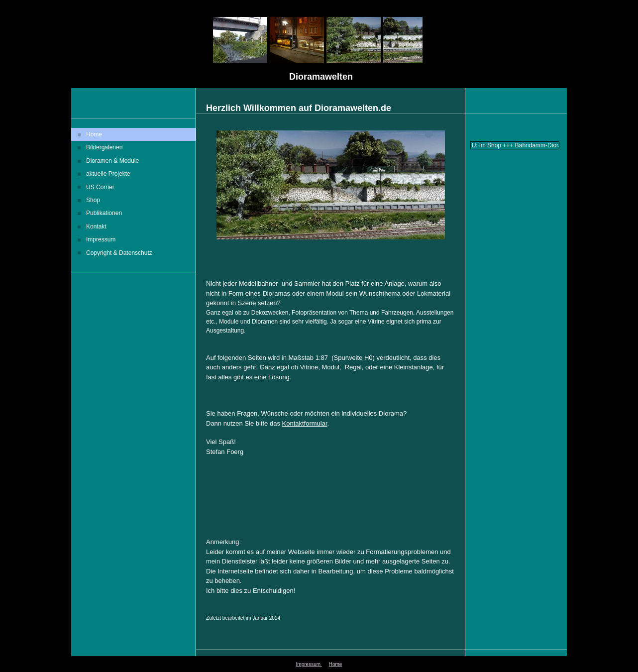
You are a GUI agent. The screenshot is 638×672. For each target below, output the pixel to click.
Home (94, 134)
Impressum (101, 239)
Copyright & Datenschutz (119, 253)
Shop (93, 200)
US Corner (100, 187)
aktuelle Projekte (108, 174)
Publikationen (104, 213)
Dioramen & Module (112, 161)
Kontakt (96, 226)
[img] (319, 44)
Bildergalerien (104, 147)
